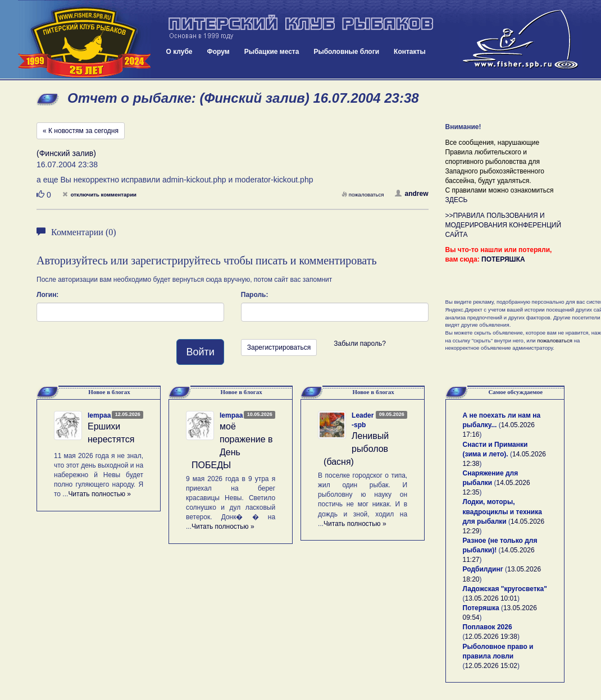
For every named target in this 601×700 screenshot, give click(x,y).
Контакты (410, 52)
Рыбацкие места (272, 52)
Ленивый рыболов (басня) (356, 449)
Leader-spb (363, 420)
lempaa (99, 415)
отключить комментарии (99, 195)
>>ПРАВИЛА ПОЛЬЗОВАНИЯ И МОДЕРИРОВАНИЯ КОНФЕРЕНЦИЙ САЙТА (504, 225)
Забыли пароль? (360, 344)
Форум (218, 52)
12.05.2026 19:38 (491, 637)
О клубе (179, 52)
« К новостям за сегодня (81, 131)
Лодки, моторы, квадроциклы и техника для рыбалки (502, 511)
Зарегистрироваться (279, 347)
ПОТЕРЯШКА (503, 259)
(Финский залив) (66, 153)
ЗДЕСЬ (457, 200)
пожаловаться (363, 195)
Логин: (47, 295)
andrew (411, 194)
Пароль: (255, 295)
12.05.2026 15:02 (491, 666)
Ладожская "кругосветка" (505, 589)
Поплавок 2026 (488, 627)
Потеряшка (481, 608)
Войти (200, 352)
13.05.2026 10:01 (491, 598)
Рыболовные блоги (346, 52)
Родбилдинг (483, 569)
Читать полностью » (99, 494)
